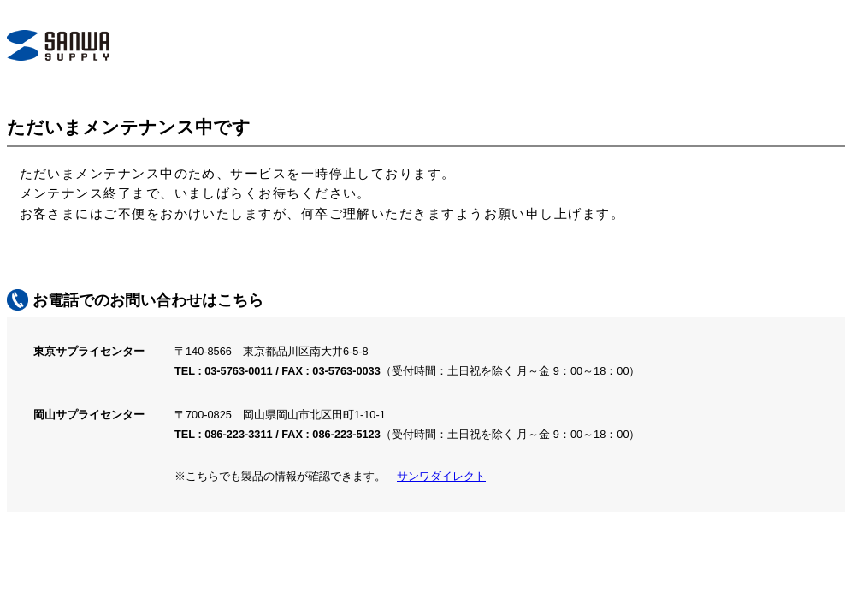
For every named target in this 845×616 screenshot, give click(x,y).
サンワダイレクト (441, 476)
